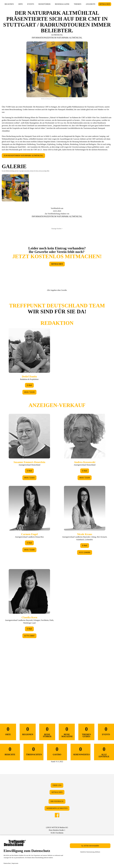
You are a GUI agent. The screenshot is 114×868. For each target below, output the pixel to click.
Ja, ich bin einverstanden (90, 846)
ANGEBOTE (90, 4)
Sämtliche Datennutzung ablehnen (90, 852)
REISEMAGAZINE (62, 4)
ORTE (20, 4)
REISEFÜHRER (44, 4)
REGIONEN (9, 4)
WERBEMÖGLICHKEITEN (57, 808)
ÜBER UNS (57, 785)
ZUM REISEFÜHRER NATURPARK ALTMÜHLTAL (23, 156)
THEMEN (78, 4)
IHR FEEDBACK (57, 801)
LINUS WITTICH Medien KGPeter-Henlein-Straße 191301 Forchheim (57, 830)
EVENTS (31, 4)
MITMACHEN (105, 4)
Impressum (15, 863)
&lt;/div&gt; (57, 501)
